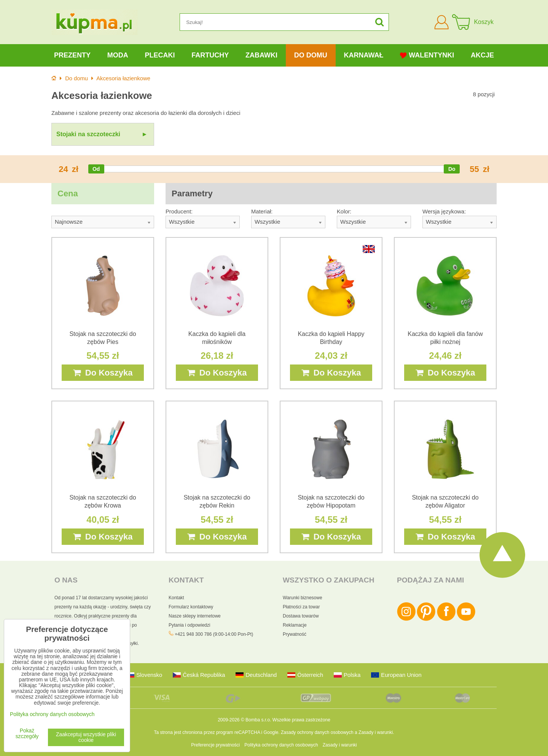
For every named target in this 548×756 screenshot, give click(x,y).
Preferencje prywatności (215, 745)
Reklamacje (295, 625)
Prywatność (295, 634)
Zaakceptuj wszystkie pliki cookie (86, 737)
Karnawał (363, 55)
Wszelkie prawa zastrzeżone (301, 720)
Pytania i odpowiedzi (189, 625)
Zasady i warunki (376, 732)
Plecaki (160, 55)
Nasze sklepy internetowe (195, 616)
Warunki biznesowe (303, 598)
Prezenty (72, 55)
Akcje (482, 55)
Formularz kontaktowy (191, 607)
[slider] (96, 169)
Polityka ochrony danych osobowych (281, 745)
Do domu (311, 55)
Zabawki (261, 55)
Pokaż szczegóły (27, 734)
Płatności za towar (301, 607)
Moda (118, 55)
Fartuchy (210, 55)
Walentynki (427, 55)
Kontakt (176, 598)
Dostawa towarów (301, 616)
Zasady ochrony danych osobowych (317, 732)
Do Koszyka (103, 373)
